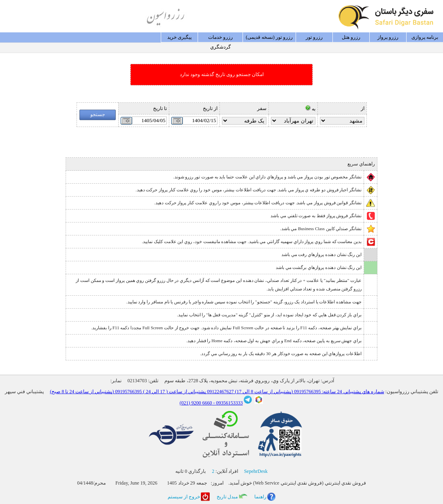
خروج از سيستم (184, 497)
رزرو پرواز (388, 37)
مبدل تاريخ (227, 497)
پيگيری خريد (179, 37)
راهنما (260, 497)
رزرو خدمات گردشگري (220, 38)
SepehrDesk (256, 471)
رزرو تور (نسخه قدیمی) (269, 37)
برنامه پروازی (425, 37)
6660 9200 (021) (196, 403)
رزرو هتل (351, 37)
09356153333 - (228, 403)
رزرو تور (314, 37)
